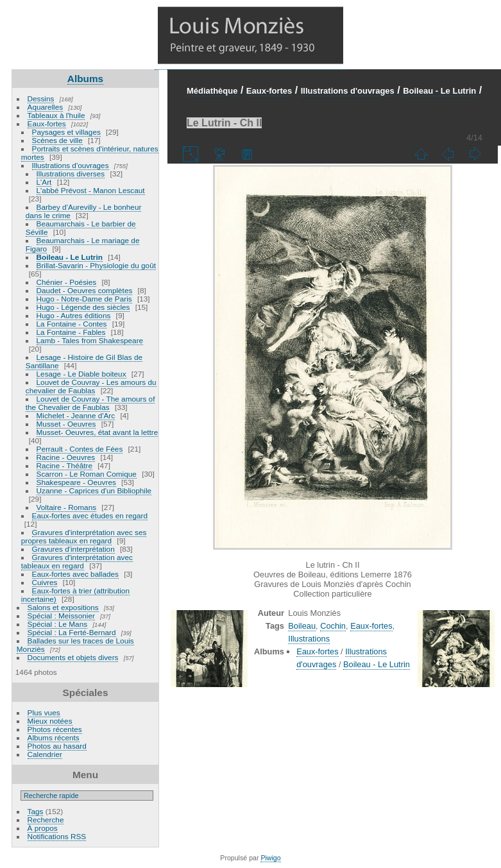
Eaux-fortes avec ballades (75, 574)
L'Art (44, 182)
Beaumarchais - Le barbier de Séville (81, 228)
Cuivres (45, 582)
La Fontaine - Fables (71, 332)
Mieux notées (50, 721)
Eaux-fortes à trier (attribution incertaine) (75, 595)
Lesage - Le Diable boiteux (81, 374)
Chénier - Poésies (67, 282)
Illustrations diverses (71, 174)
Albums (85, 79)
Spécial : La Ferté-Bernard (72, 632)
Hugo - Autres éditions (74, 315)
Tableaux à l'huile (56, 115)
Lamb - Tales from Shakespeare (90, 340)
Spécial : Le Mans (58, 624)
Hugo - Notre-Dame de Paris (84, 299)
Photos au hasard (57, 746)
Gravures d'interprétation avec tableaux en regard (77, 561)
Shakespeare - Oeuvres (76, 482)
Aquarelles (46, 107)
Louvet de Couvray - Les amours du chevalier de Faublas (91, 386)
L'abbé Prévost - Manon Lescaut (91, 190)
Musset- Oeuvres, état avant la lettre (98, 432)
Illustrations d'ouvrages (71, 165)
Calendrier (45, 754)
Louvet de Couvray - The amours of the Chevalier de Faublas (90, 403)
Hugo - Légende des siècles (83, 307)
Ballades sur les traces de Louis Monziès (75, 645)
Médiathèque (212, 91)
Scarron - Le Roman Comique (87, 474)
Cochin (333, 626)
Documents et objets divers (73, 657)
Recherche (46, 820)
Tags (36, 811)
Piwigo (270, 858)
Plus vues (44, 712)
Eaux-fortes (47, 123)
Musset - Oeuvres (66, 424)
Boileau (302, 626)
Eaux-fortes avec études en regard (90, 515)
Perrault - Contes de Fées (80, 449)
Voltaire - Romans (67, 507)
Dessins (41, 98)
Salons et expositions (63, 607)
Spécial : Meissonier (61, 616)
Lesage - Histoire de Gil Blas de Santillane (84, 361)
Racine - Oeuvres (66, 457)
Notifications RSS (57, 836)
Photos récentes (55, 729)
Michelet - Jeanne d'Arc (76, 415)
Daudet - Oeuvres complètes (85, 290)
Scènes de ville (57, 140)
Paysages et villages (66, 132)
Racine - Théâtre (64, 465)
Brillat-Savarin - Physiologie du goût (96, 265)
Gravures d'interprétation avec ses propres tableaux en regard (84, 536)
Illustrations (309, 639)
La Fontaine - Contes (72, 324)
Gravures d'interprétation (73, 549)
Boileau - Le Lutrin (70, 257)
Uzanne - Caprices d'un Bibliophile (94, 490)
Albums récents (54, 737)
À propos (43, 828)
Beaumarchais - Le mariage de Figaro (83, 244)
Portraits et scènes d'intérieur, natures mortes (90, 153)
